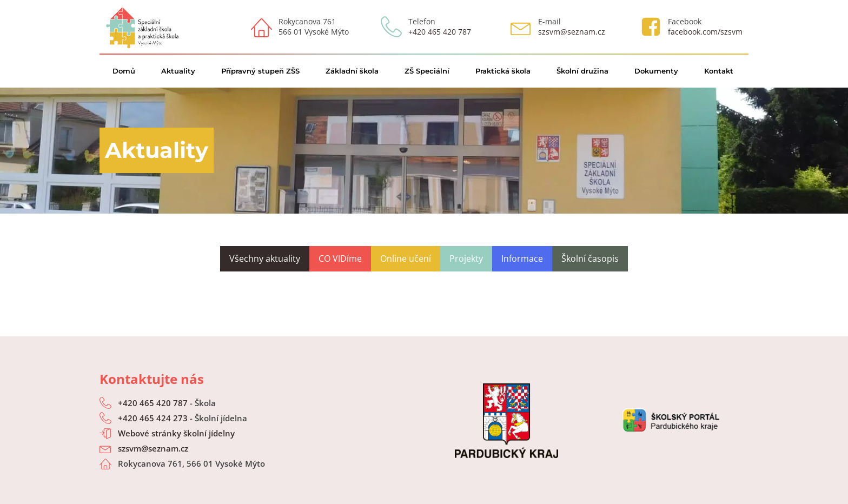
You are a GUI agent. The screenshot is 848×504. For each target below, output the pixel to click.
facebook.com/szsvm (705, 32)
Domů (124, 71)
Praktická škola (503, 71)
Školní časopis (590, 258)
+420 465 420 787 (440, 32)
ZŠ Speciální (427, 71)
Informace (522, 258)
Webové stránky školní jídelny (176, 433)
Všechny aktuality (265, 258)
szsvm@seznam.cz (572, 32)
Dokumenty (656, 71)
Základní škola (352, 71)
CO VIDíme (340, 258)
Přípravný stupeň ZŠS (260, 71)
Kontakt (719, 71)
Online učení (406, 258)
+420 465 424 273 (153, 418)
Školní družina (582, 71)
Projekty (466, 258)
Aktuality (178, 71)
